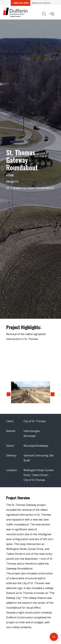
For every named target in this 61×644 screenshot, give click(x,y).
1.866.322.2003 (20, 3)
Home (10, 175)
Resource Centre (41, 3)
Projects (12, 182)
